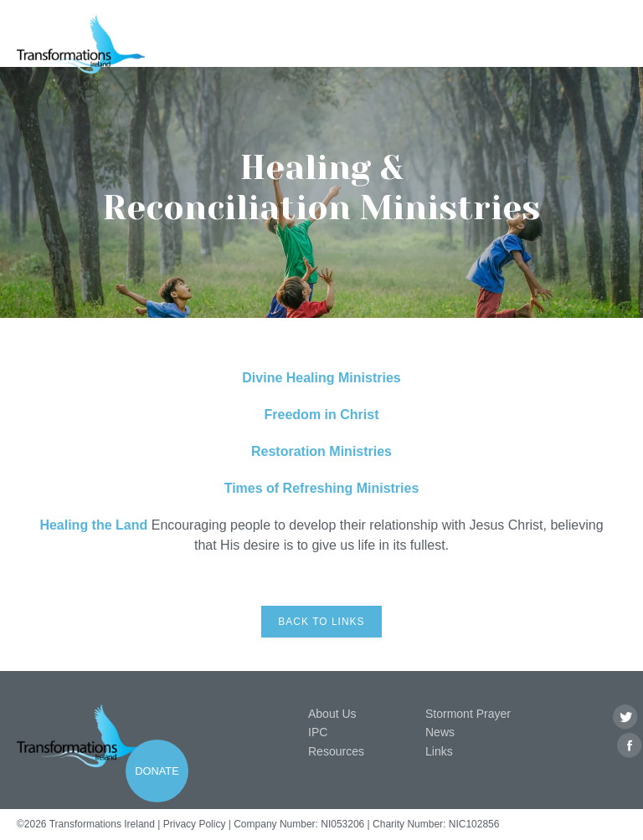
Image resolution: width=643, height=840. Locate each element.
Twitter (626, 717)
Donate (157, 771)
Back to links (321, 622)
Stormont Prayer (468, 714)
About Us (332, 714)
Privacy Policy (195, 824)
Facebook (630, 746)
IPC (318, 732)
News (440, 732)
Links (439, 751)
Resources (336, 751)
